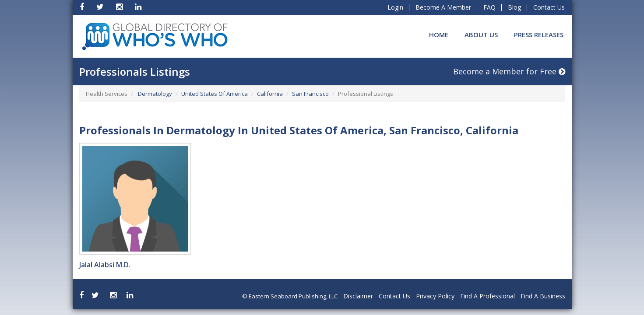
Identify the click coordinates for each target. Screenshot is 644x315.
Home (439, 35)
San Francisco (310, 94)
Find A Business (543, 296)
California (270, 94)
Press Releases (539, 35)
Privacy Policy (435, 296)
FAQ (489, 7)
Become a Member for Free (509, 71)
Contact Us (549, 7)
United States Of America (215, 94)
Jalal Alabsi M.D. (105, 265)
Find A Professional (487, 296)
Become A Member (443, 7)
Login (395, 7)
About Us (481, 35)
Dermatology (154, 94)
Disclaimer (358, 296)
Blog (514, 7)
